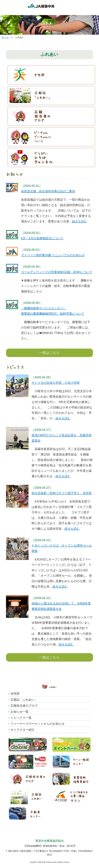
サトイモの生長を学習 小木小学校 (56, 383)
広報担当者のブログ (24, 706)
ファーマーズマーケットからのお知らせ (38, 724)
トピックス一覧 (21, 718)
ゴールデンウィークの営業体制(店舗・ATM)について (57, 272)
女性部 (15, 694)
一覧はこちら (49, 353)
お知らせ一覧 (20, 712)
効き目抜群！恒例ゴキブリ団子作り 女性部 (62, 493)
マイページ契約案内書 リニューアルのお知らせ (53, 255)
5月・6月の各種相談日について (42, 238)
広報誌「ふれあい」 (24, 700)
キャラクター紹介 (23, 730)
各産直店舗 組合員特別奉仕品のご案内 (48, 191)
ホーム (5, 37)
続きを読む (80, 221)
